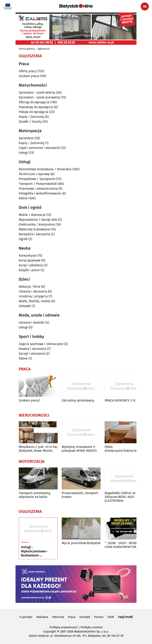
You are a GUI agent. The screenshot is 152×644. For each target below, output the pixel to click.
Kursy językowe (30, 260)
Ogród (23, 239)
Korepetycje (28, 256)
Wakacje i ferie (30, 287)
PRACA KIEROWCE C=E (120, 400)
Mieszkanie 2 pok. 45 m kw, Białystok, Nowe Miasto (38, 449)
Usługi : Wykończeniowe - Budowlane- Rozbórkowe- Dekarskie (35, 551)
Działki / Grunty (30, 122)
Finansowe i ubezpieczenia (38, 189)
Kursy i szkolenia (31, 265)
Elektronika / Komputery (37, 224)
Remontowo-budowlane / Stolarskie (45, 169)
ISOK (111, 617)
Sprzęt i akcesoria (32, 354)
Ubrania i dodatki (32, 323)
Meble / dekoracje (32, 215)
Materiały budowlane (34, 229)
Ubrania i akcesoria (33, 291)
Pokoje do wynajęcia (34, 112)
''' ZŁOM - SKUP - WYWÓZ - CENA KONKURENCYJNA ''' (123, 545)
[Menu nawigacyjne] (145, 6)
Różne (23, 198)
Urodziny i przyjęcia (33, 296)
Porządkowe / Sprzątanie (37, 179)
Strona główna (27, 49)
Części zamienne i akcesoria (39, 148)
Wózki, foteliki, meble (35, 301)
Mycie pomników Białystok (81, 543)
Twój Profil (125, 617)
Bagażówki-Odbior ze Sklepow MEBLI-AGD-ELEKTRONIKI (120, 497)
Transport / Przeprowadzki (38, 184)
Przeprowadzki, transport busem (80, 495)
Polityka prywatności (64, 627)
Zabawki (25, 306)
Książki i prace (29, 270)
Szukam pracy (29, 76)
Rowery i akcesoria (32, 349)
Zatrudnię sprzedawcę (78, 400)
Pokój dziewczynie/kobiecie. (121, 449)
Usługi (23, 153)
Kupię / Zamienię (31, 117)
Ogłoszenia (44, 49)
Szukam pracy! (29, 400)
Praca (72, 617)
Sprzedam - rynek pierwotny (39, 97)
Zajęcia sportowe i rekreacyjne (41, 344)
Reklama (42, 617)
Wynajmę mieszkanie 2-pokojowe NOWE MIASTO (79, 449)
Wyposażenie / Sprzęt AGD (38, 220)
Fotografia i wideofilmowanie (40, 193)
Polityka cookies (92, 627)
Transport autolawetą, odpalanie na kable (35, 495)
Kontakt (85, 617)
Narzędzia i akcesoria (34, 234)
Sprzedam (26, 138)
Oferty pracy (28, 71)
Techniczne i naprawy (34, 174)
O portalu (26, 617)
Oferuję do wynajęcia (34, 102)
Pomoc (99, 617)
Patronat (58, 617)
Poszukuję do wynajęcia (36, 107)
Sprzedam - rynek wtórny (37, 93)
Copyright (50, 631)
